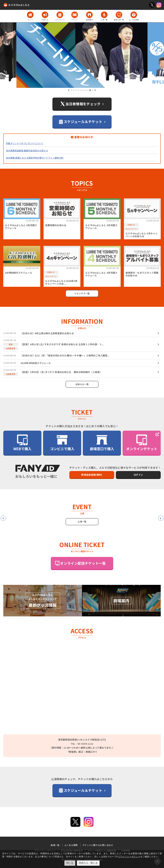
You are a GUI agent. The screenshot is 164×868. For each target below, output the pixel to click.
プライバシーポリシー (129, 857)
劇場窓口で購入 (102, 443)
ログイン (138, 475)
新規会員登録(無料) (92, 475)
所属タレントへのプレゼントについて (25, 143)
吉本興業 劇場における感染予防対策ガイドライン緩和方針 (35, 158)
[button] (72, 90)
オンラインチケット (142, 443)
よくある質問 (71, 845)
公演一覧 (82, 522)
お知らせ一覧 (82, 384)
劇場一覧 (55, 845)
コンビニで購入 (62, 443)
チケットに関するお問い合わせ (98, 845)
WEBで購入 (22, 443)
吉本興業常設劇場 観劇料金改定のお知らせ (27, 151)
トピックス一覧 (82, 293)
